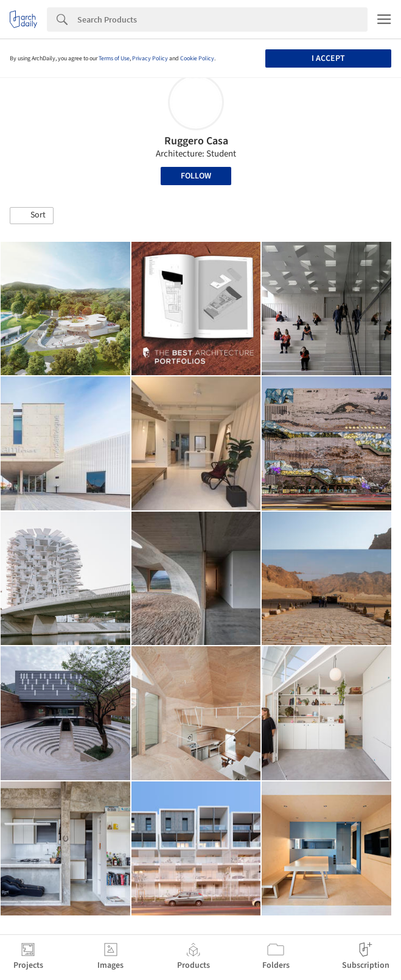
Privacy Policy (150, 58)
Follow (196, 176)
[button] (32, 216)
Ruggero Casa (196, 141)
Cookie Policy (197, 58)
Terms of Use (114, 58)
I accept (328, 58)
